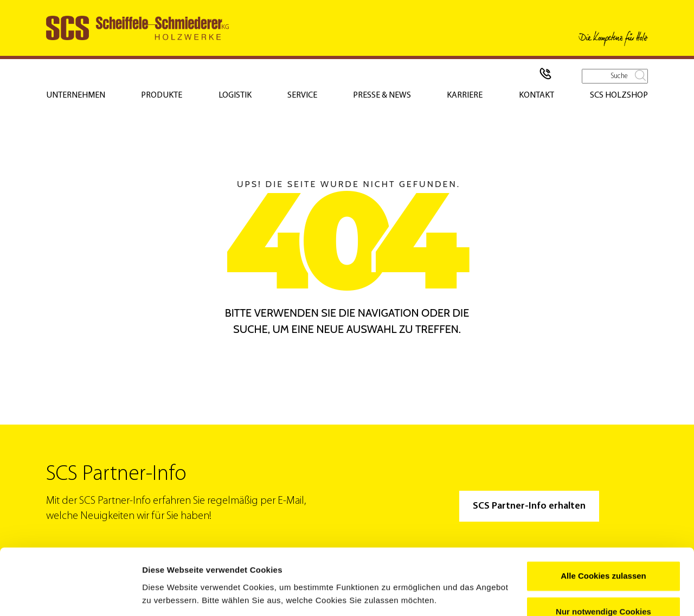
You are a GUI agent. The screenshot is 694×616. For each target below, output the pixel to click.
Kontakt (536, 95)
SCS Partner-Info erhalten (529, 506)
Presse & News (382, 95)
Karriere (465, 95)
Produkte (162, 95)
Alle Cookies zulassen (603, 541)
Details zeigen (169, 595)
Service (302, 95)
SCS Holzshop (619, 95)
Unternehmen (76, 95)
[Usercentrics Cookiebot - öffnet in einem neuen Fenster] (70, 595)
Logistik (235, 95)
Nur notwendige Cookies (603, 576)
